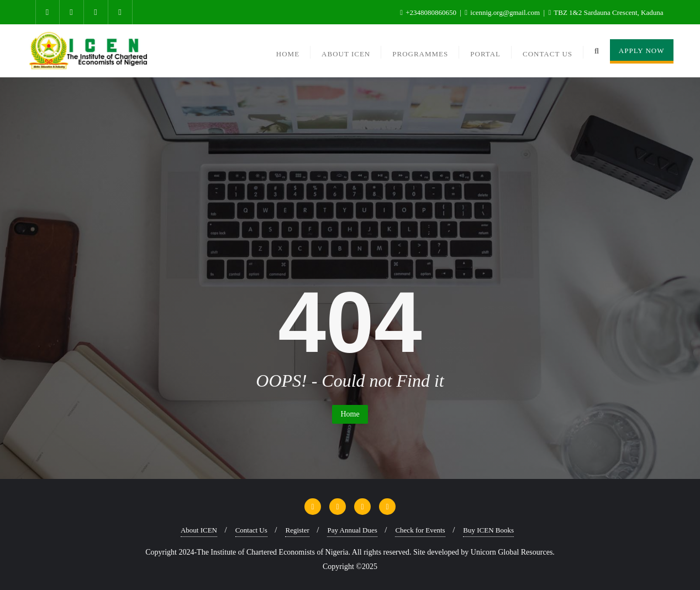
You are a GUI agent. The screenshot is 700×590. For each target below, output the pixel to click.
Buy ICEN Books (488, 530)
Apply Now (642, 51)
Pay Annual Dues (352, 530)
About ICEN (199, 530)
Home (350, 414)
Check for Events (420, 530)
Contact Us (251, 530)
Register (297, 530)
